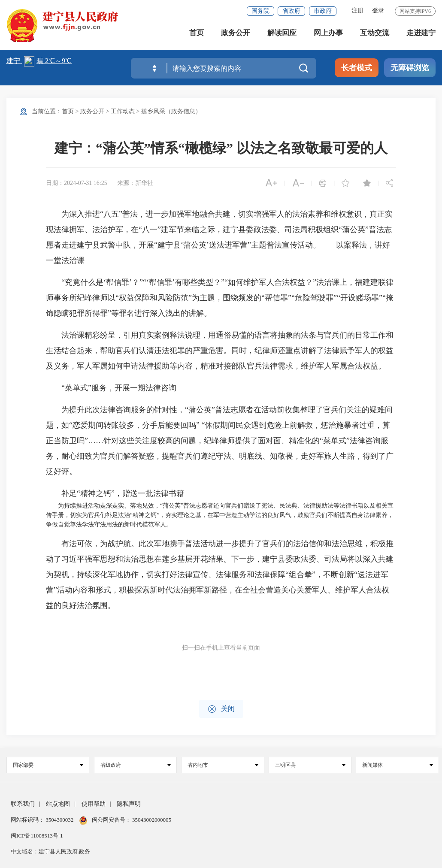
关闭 (221, 709)
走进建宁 (421, 34)
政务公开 (236, 34)
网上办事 (328, 34)
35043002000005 (151, 820)
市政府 (323, 11)
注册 (357, 11)
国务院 (260, 11)
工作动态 (123, 111)
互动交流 (375, 34)
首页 (197, 34)
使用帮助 (94, 804)
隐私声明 (129, 804)
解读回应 (282, 34)
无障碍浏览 (410, 68)
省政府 (291, 11)
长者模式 (357, 68)
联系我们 (23, 804)
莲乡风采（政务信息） (171, 111)
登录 (378, 11)
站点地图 (58, 804)
